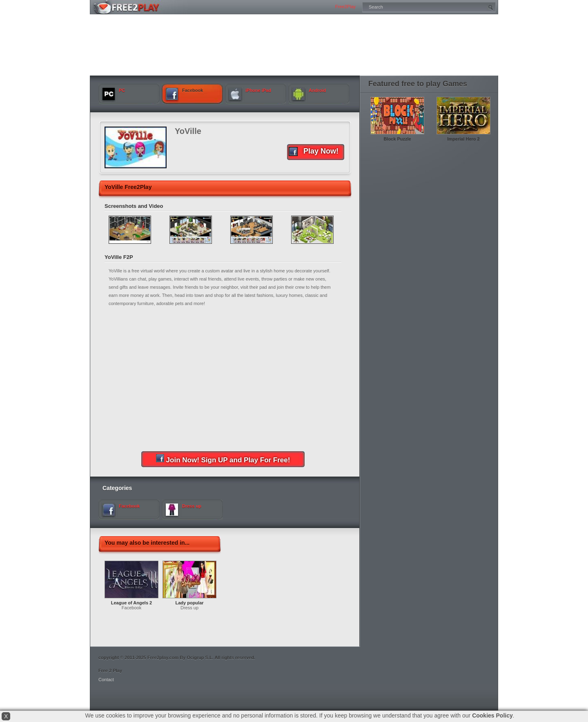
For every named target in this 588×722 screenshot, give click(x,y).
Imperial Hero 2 (463, 139)
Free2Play (345, 7)
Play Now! (314, 152)
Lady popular (189, 603)
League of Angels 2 (131, 603)
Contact (106, 680)
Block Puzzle (397, 139)
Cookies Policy (492, 715)
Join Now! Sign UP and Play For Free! (223, 459)
